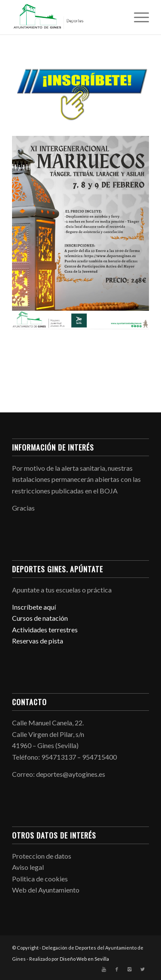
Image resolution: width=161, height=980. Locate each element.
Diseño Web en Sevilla (84, 959)
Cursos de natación (40, 618)
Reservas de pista (38, 641)
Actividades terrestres (45, 630)
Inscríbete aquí (34, 607)
